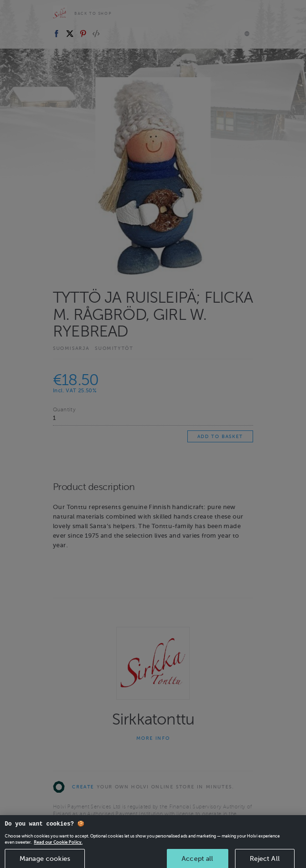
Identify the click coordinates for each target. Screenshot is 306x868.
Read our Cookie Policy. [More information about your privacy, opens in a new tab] (58, 856)
